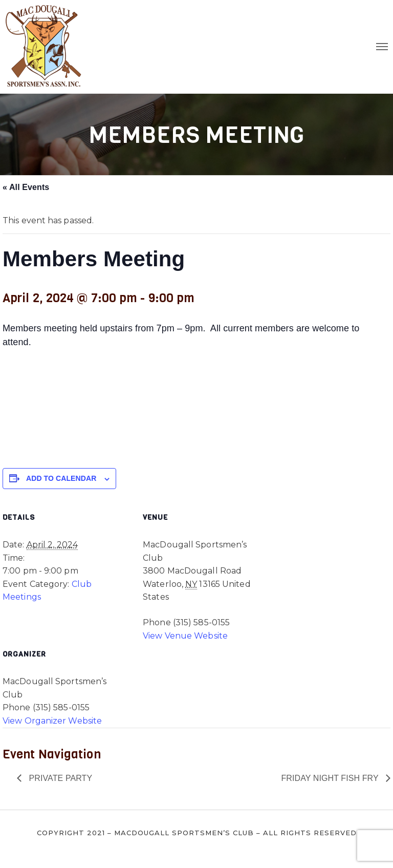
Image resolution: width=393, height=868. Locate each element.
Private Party (59, 778)
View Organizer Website (52, 721)
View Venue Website (185, 636)
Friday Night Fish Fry (331, 778)
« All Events (26, 187)
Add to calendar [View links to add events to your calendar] (61, 478)
